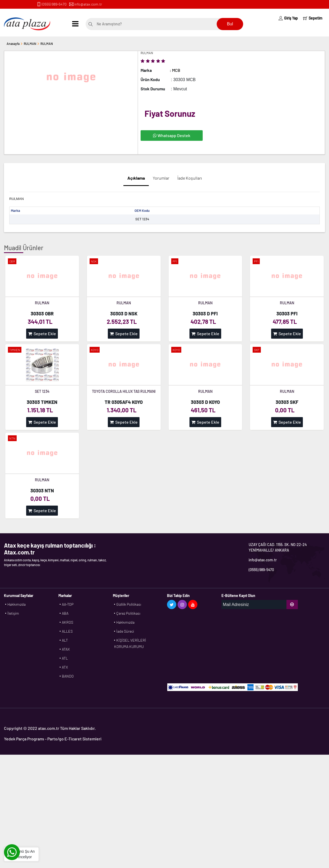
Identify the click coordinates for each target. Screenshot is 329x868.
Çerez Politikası (128, 613)
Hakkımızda (17, 604)
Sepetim (313, 18)
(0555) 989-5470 (54, 4)
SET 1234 (42, 391)
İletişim (13, 613)
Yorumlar (161, 178)
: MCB (175, 70)
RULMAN (30, 44)
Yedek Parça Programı (24, 739)
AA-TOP (68, 604)
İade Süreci (125, 631)
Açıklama (136, 178)
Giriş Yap (288, 18)
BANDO (68, 676)
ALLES (67, 631)
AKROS (68, 622)
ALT (65, 640)
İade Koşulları (190, 178)
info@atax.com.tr (88, 4)
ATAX (66, 649)
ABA (65, 613)
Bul (230, 24)
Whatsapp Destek (172, 135)
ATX (65, 667)
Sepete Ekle (42, 333)
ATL (65, 658)
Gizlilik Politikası (129, 604)
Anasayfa (13, 44)
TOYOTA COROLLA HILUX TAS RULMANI (124, 391)
